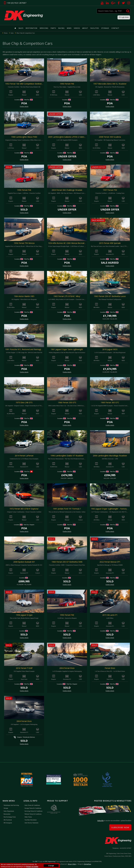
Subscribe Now (120, 827)
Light (124, 17)
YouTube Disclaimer (31, 820)
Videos (77, 28)
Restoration (31, 28)
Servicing (44, 28)
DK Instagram (8, 823)
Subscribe (100, 821)
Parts (53, 28)
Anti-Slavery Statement (31, 823)
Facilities (95, 28)
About (85, 28)
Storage (105, 28)
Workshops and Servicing (11, 805)
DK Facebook (8, 820)
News (69, 28)
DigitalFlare (87, 864)
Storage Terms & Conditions (33, 808)
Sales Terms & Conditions (32, 805)
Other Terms (28, 817)
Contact (115, 28)
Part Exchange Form (10, 817)
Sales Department (9, 811)
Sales (21, 28)
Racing (61, 28)
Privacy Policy (72, 864)
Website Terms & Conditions (33, 814)
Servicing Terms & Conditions (33, 811)
